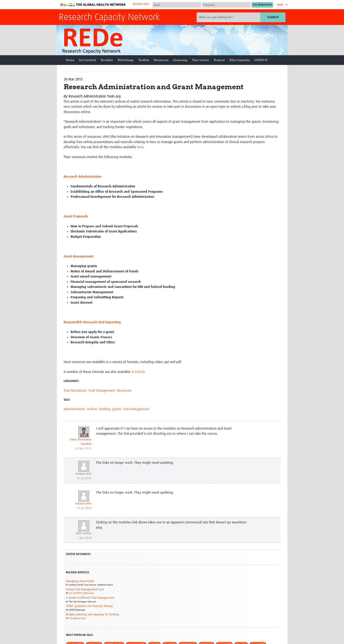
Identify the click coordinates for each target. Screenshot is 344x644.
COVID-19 (261, 60)
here (140, 147)
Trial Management (102, 391)
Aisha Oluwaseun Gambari (81, 442)
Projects (219, 60)
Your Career (201, 60)
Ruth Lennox (84, 533)
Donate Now (141, 4)
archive (92, 409)
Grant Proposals (76, 216)
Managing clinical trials (80, 581)
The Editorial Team (77, 618)
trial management (136, 409)
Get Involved (87, 60)
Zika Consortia (240, 60)
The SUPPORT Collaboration (82, 593)
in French (138, 372)
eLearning (180, 60)
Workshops (126, 60)
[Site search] (229, 17)
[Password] (226, 5)
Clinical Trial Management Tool (85, 590)
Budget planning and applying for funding (92, 615)
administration (74, 409)
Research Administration (82, 177)
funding (105, 409)
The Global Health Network (93, 5)
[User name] (177, 5)
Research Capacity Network (109, 18)
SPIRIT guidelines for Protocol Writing (89, 606)
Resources (161, 60)
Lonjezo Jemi (83, 474)
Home (70, 60)
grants (117, 409)
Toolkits (144, 60)
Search (273, 17)
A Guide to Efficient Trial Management (90, 598)
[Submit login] (262, 5)
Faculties (107, 60)
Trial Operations (75, 391)
